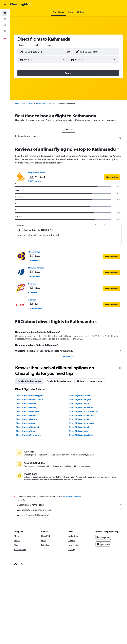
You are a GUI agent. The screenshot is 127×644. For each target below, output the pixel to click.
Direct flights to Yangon (26, 431)
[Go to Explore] (5, 31)
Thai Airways (34, 252)
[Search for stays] (5, 19)
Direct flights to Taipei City (81, 407)
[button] (5, 4)
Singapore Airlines (37, 173)
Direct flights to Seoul (26, 423)
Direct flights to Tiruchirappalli (30, 395)
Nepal (31, 103)
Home (16, 103)
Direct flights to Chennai (80, 395)
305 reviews (34, 276)
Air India (32, 300)
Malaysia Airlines (36, 268)
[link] (112, 177)
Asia (24, 103)
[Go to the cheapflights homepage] (21, 4)
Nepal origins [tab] (96, 381)
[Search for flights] (5, 13)
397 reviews (34, 260)
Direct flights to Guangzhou (82, 415)
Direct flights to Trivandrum (28, 435)
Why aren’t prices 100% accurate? (70, 515)
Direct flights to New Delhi (81, 435)
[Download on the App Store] (103, 544)
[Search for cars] (5, 25)
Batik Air (32, 284)
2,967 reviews (35, 308)
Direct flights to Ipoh (78, 431)
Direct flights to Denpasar (27, 411)
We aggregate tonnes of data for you (70, 510)
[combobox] (51, 45)
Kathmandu (40, 103)
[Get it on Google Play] (103, 537)
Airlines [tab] (80, 381)
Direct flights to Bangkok (80, 399)
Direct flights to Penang (26, 407)
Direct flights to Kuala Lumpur (29, 399)
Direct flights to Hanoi (79, 427)
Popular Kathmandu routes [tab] (59, 381)
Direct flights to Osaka (26, 415)
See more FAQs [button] (68, 357)
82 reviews (33, 292)
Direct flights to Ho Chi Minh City (84, 411)
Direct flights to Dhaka (79, 419)
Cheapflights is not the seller (70, 505)
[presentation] (120, 138)
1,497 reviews (35, 181)
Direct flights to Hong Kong (81, 423)
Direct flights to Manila (26, 403)
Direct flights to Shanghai (27, 427)
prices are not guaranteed (72, 497)
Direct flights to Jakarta (26, 419)
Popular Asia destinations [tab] (29, 381)
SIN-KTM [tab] (68, 130)
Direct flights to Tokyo (79, 403)
